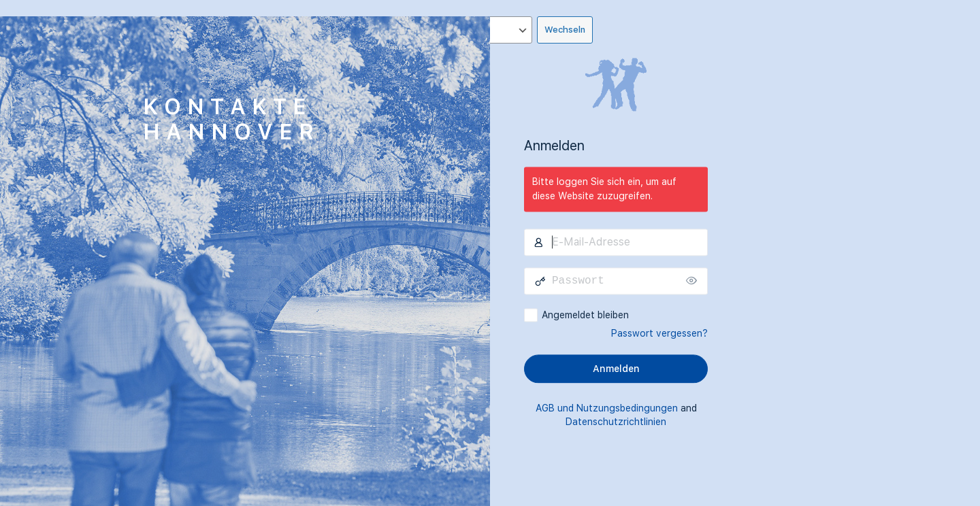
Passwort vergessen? (659, 333)
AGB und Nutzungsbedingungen (607, 408)
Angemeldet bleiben (585, 315)
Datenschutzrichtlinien (616, 422)
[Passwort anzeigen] (694, 281)
